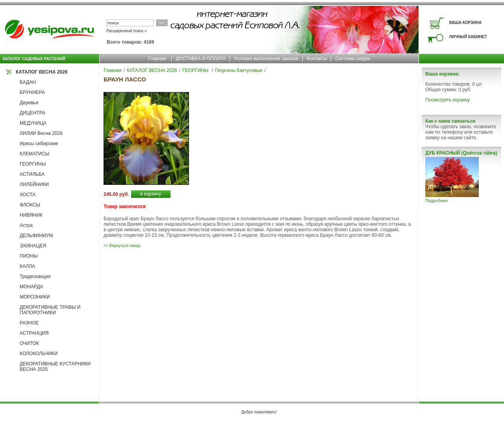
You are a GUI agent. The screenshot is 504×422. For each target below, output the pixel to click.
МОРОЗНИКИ (35, 297)
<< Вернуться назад (122, 246)
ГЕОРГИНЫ (33, 164)
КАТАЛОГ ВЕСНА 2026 (42, 72)
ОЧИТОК (29, 343)
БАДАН (28, 82)
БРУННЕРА (32, 92)
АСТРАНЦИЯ (34, 333)
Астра (26, 225)
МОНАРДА (31, 287)
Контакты (317, 59)
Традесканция (35, 276)
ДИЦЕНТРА (32, 113)
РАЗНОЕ (29, 323)
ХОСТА (28, 195)
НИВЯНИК (31, 215)
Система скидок (353, 59)
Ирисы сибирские (39, 144)
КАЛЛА (27, 266)
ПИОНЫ (29, 256)
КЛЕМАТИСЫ (34, 154)
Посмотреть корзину (447, 100)
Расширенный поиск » (127, 31)
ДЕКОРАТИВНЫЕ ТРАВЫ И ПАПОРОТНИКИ (50, 310)
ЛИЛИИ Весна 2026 (41, 133)
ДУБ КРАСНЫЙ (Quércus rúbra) (461, 153)
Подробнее (436, 201)
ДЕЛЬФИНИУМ (36, 236)
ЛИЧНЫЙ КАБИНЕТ (468, 37)
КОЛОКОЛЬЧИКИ (39, 354)
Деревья (29, 103)
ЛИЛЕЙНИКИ (34, 184)
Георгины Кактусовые (239, 70)
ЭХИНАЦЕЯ (33, 246)
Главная (157, 59)
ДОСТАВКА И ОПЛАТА (201, 59)
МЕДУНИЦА (33, 123)
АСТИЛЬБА (32, 174)
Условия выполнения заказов (266, 59)
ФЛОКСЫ (30, 205)
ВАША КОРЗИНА (465, 23)
